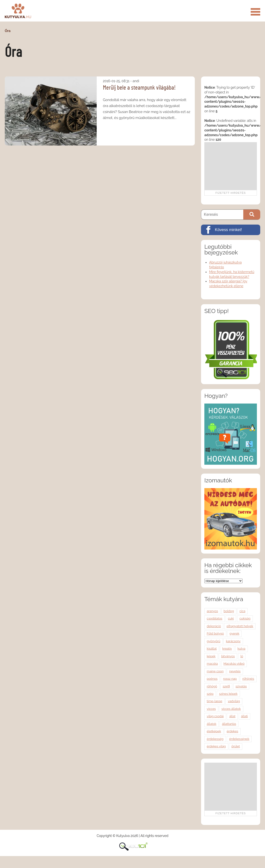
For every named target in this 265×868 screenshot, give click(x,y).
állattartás (229, 724)
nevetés (235, 671)
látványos (228, 656)
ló (242, 656)
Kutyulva (18, 11)
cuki (231, 618)
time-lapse (215, 701)
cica (242, 611)
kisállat (212, 649)
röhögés (248, 679)
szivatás (241, 686)
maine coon (215, 671)
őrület (236, 746)
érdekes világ (216, 746)
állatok (212, 724)
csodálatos (215, 618)
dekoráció (214, 626)
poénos (212, 679)
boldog (229, 611)
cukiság (245, 618)
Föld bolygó (215, 633)
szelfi (226, 686)
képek (211, 656)
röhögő (212, 686)
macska (212, 664)
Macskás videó (234, 664)
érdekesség (215, 739)
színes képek (228, 694)
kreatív (227, 649)
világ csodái (215, 716)
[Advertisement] (231, 166)
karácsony (233, 641)
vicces (211, 709)
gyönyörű (214, 641)
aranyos (212, 611)
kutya (241, 649)
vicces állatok (231, 709)
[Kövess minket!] (231, 230)
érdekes (232, 731)
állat (232, 716)
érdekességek (239, 739)
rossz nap (230, 679)
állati (244, 716)
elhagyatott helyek (240, 626)
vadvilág (234, 701)
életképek (214, 731)
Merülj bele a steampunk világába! (139, 88)
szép (210, 694)
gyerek (234, 633)
